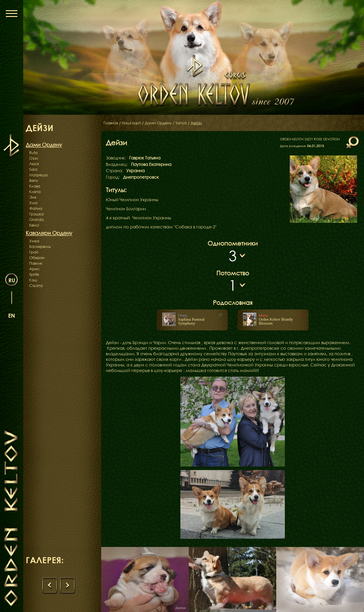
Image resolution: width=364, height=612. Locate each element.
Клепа (35, 192)
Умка (34, 241)
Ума (33, 203)
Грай (34, 252)
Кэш (33, 280)
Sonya (181, 123)
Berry (34, 181)
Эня (33, 197)
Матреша (38, 175)
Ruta (33, 153)
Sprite (34, 274)
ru (12, 280)
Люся (34, 164)
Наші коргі (131, 123)
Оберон (37, 258)
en (12, 315)
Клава (35, 186)
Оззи (34, 158)
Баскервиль (40, 247)
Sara (33, 169)
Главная (111, 123)
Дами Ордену (158, 123)
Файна (36, 208)
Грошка (36, 214)
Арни (34, 269)
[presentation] (50, 586)
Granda (36, 220)
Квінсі (34, 225)
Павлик (36, 263)
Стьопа (36, 286)
